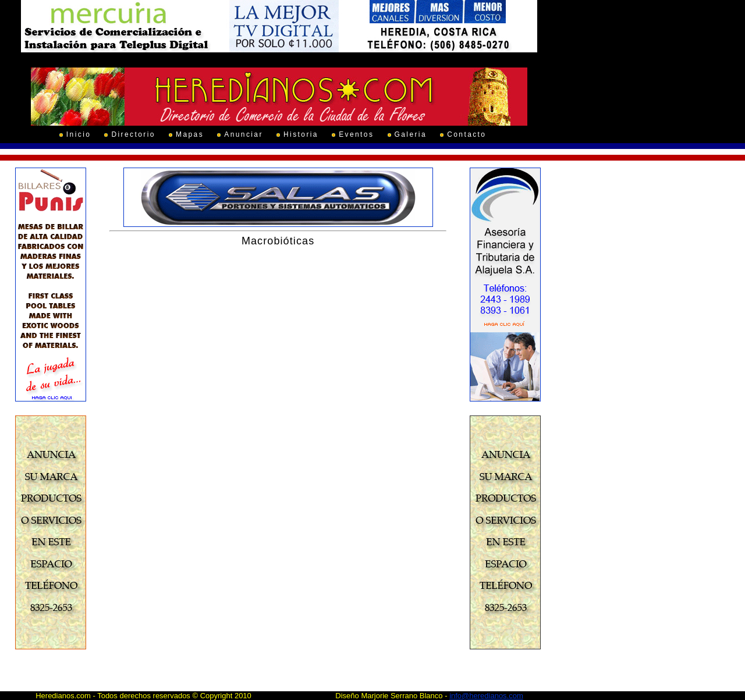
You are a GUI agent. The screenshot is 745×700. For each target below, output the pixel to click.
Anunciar (244, 134)
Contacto (466, 134)
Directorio (133, 134)
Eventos (356, 134)
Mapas (190, 134)
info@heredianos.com (486, 696)
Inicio (79, 134)
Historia (301, 134)
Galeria (411, 134)
